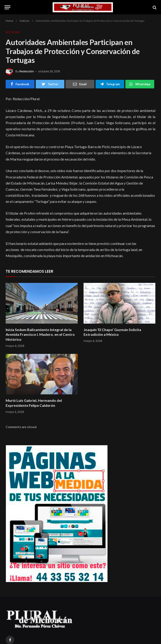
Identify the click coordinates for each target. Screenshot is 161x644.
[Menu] (7, 7)
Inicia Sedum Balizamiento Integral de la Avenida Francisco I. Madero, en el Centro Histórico (40, 335)
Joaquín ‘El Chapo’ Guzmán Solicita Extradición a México (112, 332)
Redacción (27, 71)
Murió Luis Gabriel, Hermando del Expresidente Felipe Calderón (34, 403)
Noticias (13, 32)
